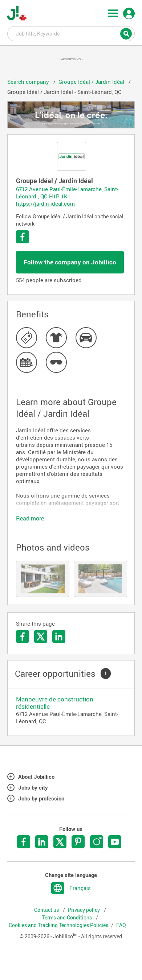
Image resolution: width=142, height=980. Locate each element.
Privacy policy (84, 910)
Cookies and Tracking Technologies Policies (58, 925)
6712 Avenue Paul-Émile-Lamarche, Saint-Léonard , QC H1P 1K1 (67, 193)
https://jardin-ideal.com (45, 203)
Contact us (47, 910)
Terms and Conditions (68, 918)
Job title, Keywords (71, 33)
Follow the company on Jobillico (70, 262)
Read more (30, 518)
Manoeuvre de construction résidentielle (55, 703)
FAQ (121, 925)
